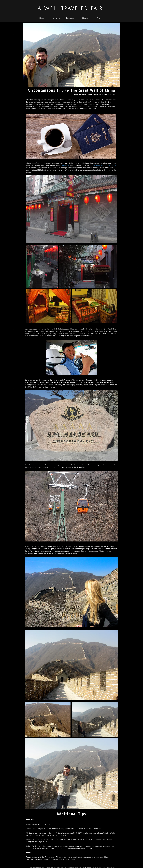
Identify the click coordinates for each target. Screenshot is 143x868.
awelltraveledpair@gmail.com (73, 867)
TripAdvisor (65, 165)
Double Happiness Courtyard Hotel (103, 165)
